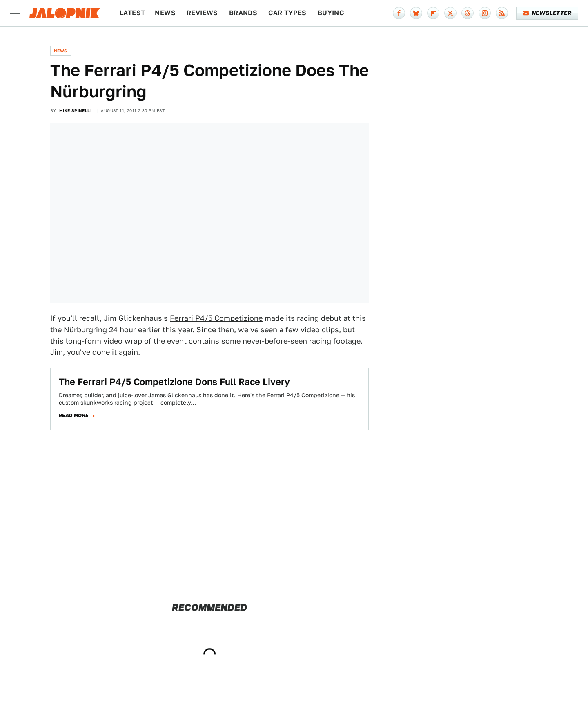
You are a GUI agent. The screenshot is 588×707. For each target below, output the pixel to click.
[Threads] (468, 13)
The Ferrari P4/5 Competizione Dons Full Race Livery (174, 382)
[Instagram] (485, 13)
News (165, 13)
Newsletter (547, 13)
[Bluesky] (416, 13)
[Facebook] (399, 13)
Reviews (202, 13)
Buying (331, 13)
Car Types (287, 13)
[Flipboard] (433, 13)
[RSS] (502, 13)
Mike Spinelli (75, 110)
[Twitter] (450, 13)
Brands (243, 13)
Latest (132, 13)
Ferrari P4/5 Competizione (216, 318)
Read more (74, 416)
